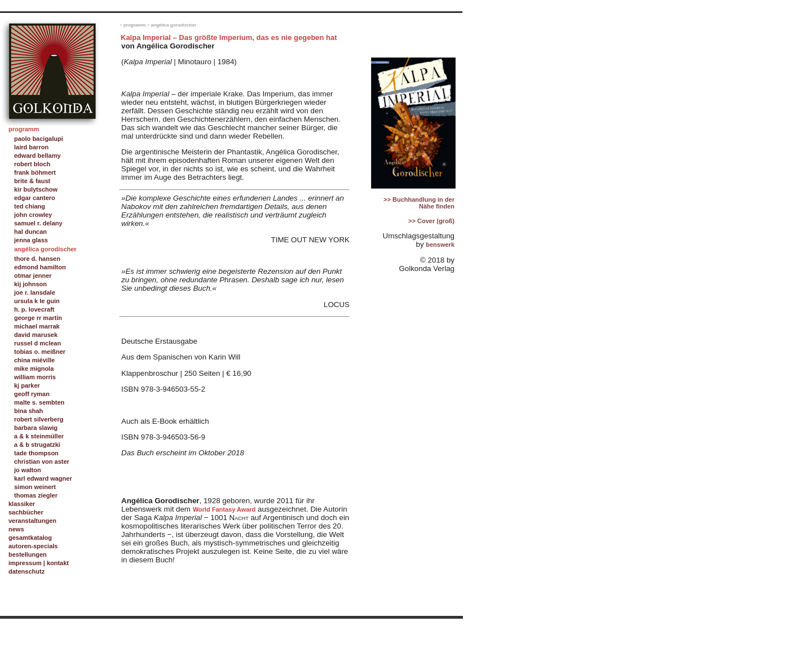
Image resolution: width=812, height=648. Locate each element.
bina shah (28, 411)
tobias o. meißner (40, 352)
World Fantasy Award (224, 509)
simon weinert (35, 487)
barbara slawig (36, 428)
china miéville (34, 360)
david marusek (36, 335)
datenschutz (27, 571)
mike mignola (34, 369)
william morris (35, 377)
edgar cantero (35, 198)
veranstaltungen (32, 521)
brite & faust (32, 181)
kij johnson (30, 284)
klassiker (22, 504)
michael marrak (37, 326)
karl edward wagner (43, 478)
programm (135, 25)
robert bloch (32, 164)
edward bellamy (37, 156)
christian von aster (42, 461)
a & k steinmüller (39, 436)
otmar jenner (33, 276)
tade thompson (36, 453)
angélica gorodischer (174, 25)
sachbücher (26, 512)
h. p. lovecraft (34, 309)
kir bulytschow (36, 189)
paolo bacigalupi (39, 139)
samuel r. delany (38, 223)
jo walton (28, 470)
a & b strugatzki (37, 445)
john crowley (33, 215)
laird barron (31, 147)
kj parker (27, 385)
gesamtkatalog (30, 538)
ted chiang (30, 206)
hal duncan (30, 232)
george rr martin (38, 318)
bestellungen (28, 554)
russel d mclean (37, 343)
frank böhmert (35, 172)
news (16, 529)
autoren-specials (33, 546)
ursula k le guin (37, 301)
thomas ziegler (36, 495)
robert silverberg (39, 419)
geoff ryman (32, 394)
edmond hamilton (40, 267)
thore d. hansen (37, 259)
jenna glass (31, 240)
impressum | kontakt (39, 563)
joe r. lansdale (35, 292)
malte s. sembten (39, 402)
